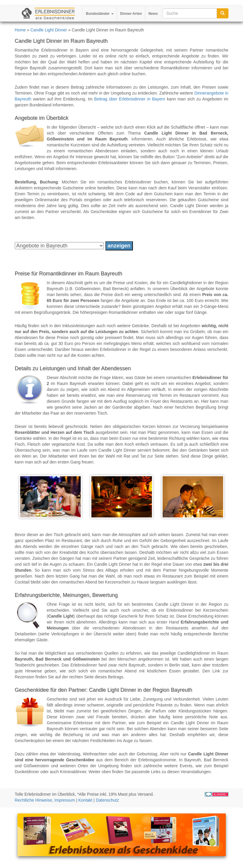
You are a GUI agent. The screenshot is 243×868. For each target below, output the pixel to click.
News (153, 14)
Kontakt (85, 800)
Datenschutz (107, 800)
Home (20, 30)
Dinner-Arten (131, 14)
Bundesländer (100, 14)
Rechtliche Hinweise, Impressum (45, 800)
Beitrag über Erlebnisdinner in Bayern (130, 99)
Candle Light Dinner (49, 30)
